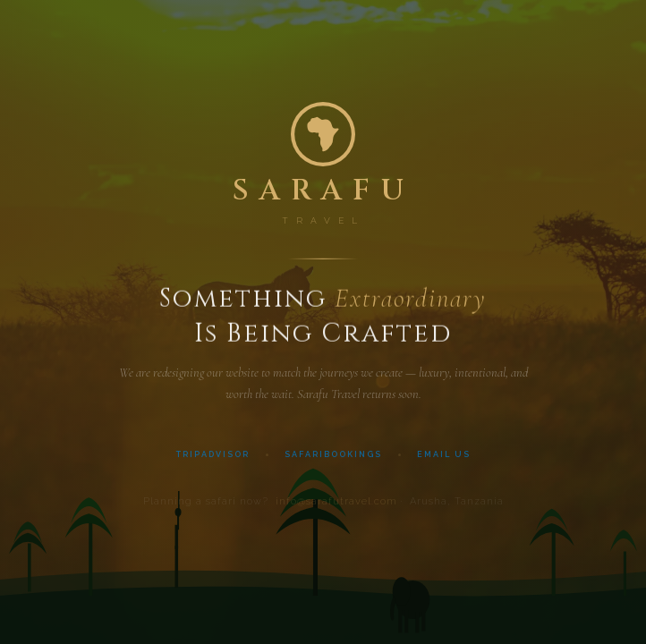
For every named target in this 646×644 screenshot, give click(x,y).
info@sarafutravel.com (336, 506)
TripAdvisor (213, 457)
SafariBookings (333, 457)
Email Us (444, 457)
